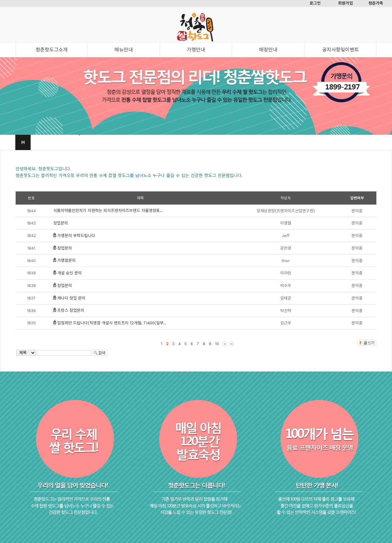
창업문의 (61, 223)
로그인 (315, 3)
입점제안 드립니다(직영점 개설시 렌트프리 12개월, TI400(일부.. (112, 323)
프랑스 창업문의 (71, 310)
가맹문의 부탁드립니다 (76, 236)
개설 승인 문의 (70, 273)
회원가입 (345, 3)
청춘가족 (376, 3)
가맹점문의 (66, 260)
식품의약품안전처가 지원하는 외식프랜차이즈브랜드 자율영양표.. (108, 211)
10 (217, 344)
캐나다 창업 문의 (71, 298)
